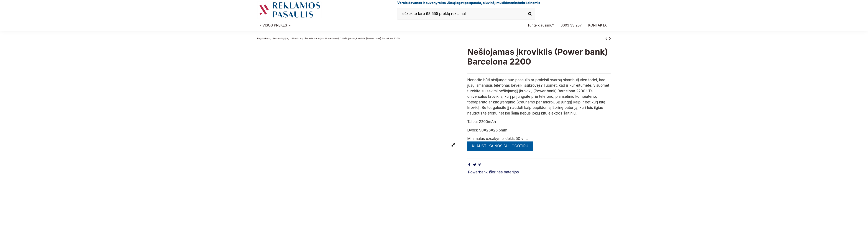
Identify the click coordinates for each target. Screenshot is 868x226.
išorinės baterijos (504, 172)
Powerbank (478, 172)
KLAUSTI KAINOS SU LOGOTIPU (500, 146)
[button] (571, 25)
